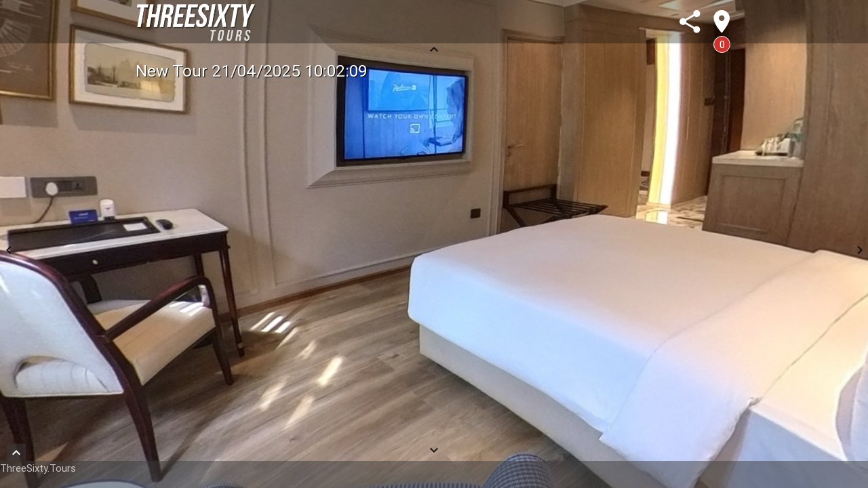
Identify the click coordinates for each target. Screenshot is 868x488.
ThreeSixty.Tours (38, 468)
